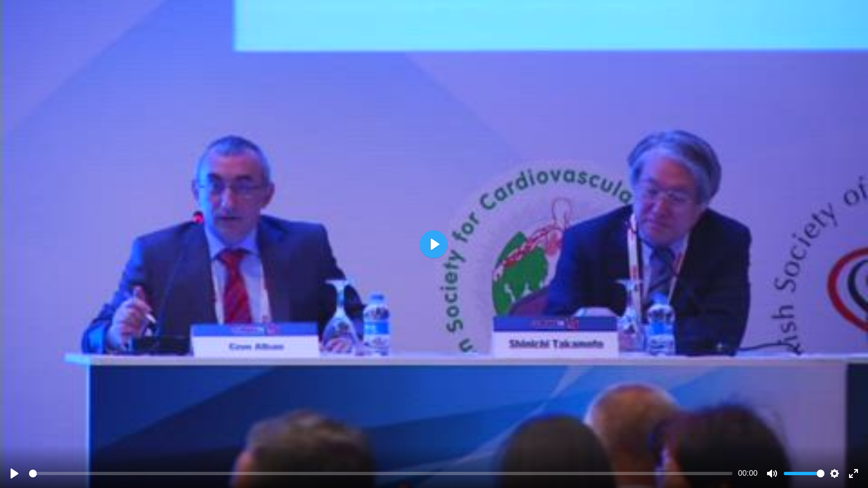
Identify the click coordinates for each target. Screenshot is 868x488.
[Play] (15, 473)
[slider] (381, 473)
